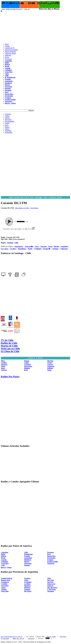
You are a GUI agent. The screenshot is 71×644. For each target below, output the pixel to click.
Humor (7, 127)
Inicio (7, 44)
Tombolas (8, 131)
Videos (7, 116)
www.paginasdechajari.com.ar (12, 637)
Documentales (10, 121)
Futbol (7, 123)
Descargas (8, 120)
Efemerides (9, 132)
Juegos (7, 129)
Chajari (7, 46)
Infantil (7, 118)
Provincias (8, 59)
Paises (7, 57)
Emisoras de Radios (11, 50)
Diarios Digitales (10, 52)
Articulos (8, 114)
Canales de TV (10, 48)
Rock (7, 125)
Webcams (8, 55)
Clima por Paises (10, 53)
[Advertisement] (35, 27)
